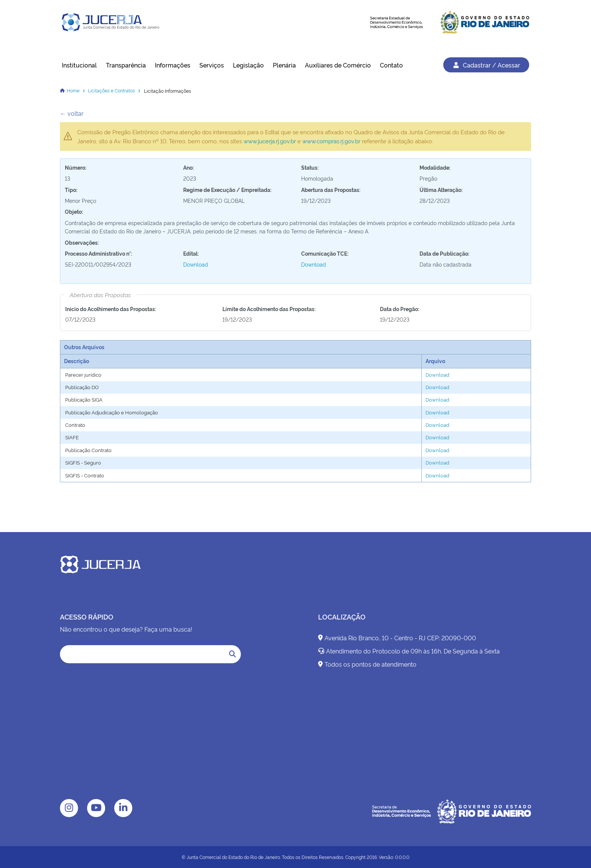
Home (73, 90)
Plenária (284, 65)
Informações (173, 65)
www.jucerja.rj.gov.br (270, 141)
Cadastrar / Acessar (486, 65)
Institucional (79, 65)
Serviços (212, 65)
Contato (391, 65)
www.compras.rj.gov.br (331, 141)
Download (196, 264)
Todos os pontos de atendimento (367, 664)
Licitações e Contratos (111, 90)
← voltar (72, 113)
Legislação (248, 65)
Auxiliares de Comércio (338, 65)
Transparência (126, 65)
